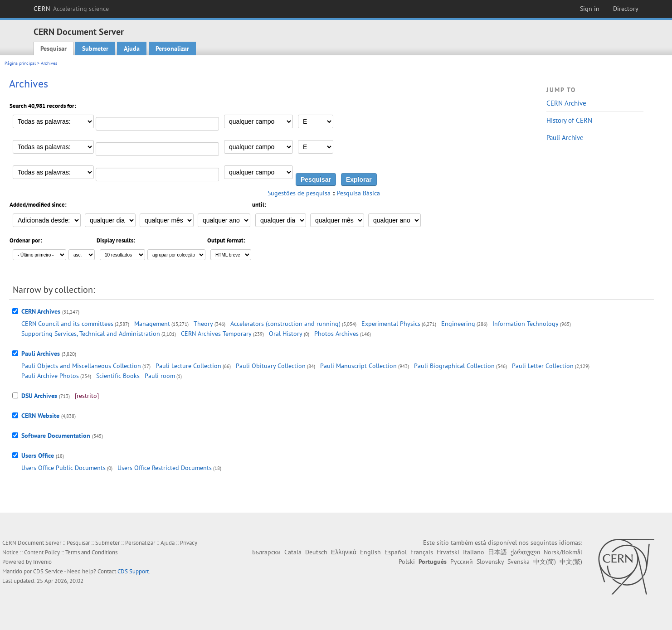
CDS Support (133, 571)
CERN (71, 9)
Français (422, 552)
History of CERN (569, 120)
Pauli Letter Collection (543, 366)
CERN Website (40, 416)
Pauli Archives (41, 354)
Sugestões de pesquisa (299, 193)
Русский (462, 562)
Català (293, 552)
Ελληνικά (344, 552)
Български (266, 552)
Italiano (474, 552)
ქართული (525, 552)
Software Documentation (56, 436)
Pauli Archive (565, 138)
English (370, 552)
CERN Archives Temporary (216, 334)
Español (396, 552)
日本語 (497, 552)
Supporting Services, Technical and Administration (91, 334)
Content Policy (42, 552)
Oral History (286, 334)
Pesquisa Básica (358, 193)
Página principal (20, 63)
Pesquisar (54, 48)
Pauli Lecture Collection (188, 366)
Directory (626, 9)
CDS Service (48, 571)
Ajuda (132, 48)
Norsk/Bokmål (563, 552)
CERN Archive (566, 103)
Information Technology (526, 324)
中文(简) (545, 562)
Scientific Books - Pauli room (136, 376)
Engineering (458, 324)
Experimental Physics (391, 324)
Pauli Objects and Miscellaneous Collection (81, 366)
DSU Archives (39, 396)
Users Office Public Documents (63, 468)
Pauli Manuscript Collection (358, 366)
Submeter (95, 48)
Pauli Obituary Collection (271, 366)
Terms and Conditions (91, 552)
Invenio (42, 562)
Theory (203, 324)
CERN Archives (41, 311)
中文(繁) (571, 562)
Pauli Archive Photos (50, 376)
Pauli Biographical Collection (454, 366)
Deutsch (316, 552)
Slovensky (490, 562)
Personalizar (172, 48)
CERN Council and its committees (67, 324)
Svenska (519, 562)
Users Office (38, 456)
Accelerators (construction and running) (285, 324)
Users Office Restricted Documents (165, 468)
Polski (407, 562)
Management (152, 324)
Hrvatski (448, 552)
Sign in (590, 9)
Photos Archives (336, 334)
